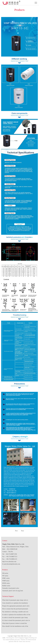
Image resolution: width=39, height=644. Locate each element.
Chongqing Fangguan (23, 638)
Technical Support (8, 596)
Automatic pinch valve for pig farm (13, 591)
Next (22, 531)
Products (5, 570)
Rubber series (6, 586)
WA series (5, 573)
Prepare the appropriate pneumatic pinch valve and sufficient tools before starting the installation (16, 606)
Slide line (16, 642)
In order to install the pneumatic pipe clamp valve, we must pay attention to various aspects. (16, 618)
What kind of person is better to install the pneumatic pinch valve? (15, 624)
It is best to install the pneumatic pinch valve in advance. (16, 621)
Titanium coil (24, 640)
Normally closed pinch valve (11, 588)
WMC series (6, 578)
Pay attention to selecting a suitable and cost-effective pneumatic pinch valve (15, 612)
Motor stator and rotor (25, 642)
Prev (16, 531)
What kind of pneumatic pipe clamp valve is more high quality (15, 600)
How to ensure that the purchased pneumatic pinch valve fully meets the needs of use (15, 609)
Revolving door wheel (12, 638)
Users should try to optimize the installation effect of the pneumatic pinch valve (15, 603)
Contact (5, 541)
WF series (5, 576)
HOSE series (6, 583)
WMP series (6, 581)
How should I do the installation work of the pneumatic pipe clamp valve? (15, 627)
